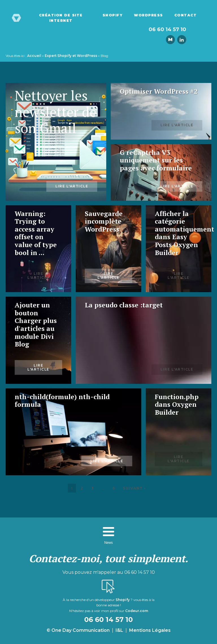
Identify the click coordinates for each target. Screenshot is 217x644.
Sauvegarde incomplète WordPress (104, 222)
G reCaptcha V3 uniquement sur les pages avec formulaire (156, 160)
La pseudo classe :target (124, 305)
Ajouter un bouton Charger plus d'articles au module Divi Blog (36, 325)
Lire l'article (72, 186)
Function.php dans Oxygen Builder (177, 405)
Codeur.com (137, 611)
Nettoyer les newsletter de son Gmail (56, 112)
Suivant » (134, 488)
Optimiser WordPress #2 (159, 91)
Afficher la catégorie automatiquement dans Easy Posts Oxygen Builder (179, 233)
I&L (119, 630)
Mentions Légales (150, 630)
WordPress (148, 15)
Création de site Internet (61, 18)
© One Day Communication (78, 630)
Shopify (113, 15)
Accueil (34, 56)
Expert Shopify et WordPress (71, 56)
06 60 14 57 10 (167, 30)
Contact (186, 15)
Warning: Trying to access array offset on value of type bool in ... (36, 233)
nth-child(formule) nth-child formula (62, 401)
